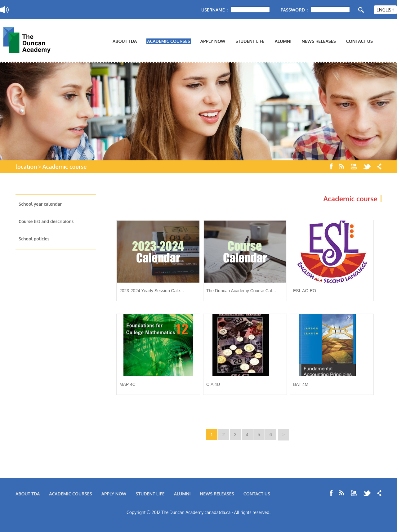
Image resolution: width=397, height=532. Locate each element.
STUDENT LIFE (250, 41)
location (26, 167)
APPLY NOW (213, 41)
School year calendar (40, 204)
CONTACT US (359, 41)
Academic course (65, 167)
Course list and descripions (46, 221)
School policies (34, 239)
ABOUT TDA (125, 41)
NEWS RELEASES (319, 41)
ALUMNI (283, 41)
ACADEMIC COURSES (169, 41)
